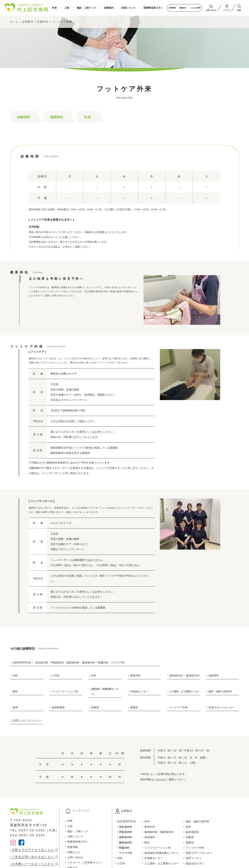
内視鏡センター (139, 692)
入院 (69, 8)
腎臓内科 (129, 848)
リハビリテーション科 (65, 692)
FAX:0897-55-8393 (28, 835)
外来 (58, 8)
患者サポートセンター (222, 707)
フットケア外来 (62, 22)
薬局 (15, 707)
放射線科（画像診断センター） (105, 691)
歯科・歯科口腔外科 (220, 692)
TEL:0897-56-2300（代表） (36, 830)
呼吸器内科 (130, 832)
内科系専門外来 (131, 821)
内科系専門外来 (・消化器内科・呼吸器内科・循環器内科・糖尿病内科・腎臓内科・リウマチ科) (69, 662)
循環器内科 (130, 837)
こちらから (160, 779)
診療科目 (43, 22)
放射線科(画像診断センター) (168, 853)
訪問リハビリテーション (27, 721)
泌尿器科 (214, 676)
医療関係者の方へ (153, 8)
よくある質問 (195, 8)
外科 (94, 676)
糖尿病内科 (130, 842)
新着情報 (172, 8)
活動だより (76, 853)
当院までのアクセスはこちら (34, 850)
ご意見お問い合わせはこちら (34, 857)
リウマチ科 (130, 853)
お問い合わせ (78, 858)
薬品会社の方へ (204, 863)
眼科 (15, 692)
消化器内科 (130, 827)
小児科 (56, 676)
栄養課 (95, 707)
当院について (129, 8)
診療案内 (110, 8)
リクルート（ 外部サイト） (88, 863)
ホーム (14, 22)
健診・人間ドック (89, 8)
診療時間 (23, 117)
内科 (15, 676)
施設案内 (182, 8)
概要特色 (57, 117)
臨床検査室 (58, 707)
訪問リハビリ (202, 858)
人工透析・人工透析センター (184, 692)
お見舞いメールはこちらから (34, 864)
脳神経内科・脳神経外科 (185, 676)
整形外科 (135, 676)
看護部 (134, 707)
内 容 (87, 117)
